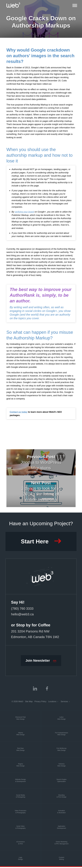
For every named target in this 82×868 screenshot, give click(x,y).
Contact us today (18, 412)
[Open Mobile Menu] (75, 5)
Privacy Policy (40, 703)
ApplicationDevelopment (61, 828)
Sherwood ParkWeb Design (21, 719)
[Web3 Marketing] (41, 577)
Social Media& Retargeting (20, 797)
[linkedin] (35, 689)
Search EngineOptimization (62, 782)
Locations (53, 703)
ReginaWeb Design (20, 766)
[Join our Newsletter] (41, 661)
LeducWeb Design (61, 719)
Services (65, 703)
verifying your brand (24, 212)
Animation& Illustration (61, 813)
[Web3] (13, 5)
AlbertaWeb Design (20, 735)
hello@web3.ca (23, 615)
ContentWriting (61, 859)
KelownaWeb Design (61, 766)
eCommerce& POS (21, 844)
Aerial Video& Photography (20, 828)
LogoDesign (21, 859)
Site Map (29, 703)
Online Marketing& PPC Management (61, 844)
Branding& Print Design (62, 797)
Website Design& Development (20, 782)
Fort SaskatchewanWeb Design (62, 735)
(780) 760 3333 (22, 609)
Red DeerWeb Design (20, 750)
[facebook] (47, 689)
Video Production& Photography (20, 813)
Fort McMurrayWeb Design (61, 750)
